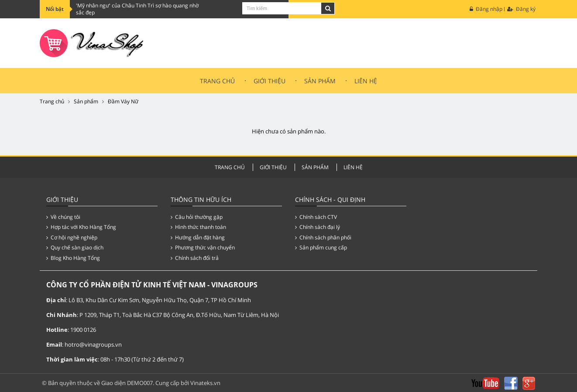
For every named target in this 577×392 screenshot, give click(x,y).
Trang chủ (217, 81)
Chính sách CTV (316, 217)
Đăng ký (521, 9)
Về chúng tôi (63, 217)
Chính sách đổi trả (195, 258)
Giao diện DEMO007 (127, 383)
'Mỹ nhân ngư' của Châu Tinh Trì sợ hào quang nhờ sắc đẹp (137, 9)
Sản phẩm (86, 101)
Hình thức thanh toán (198, 227)
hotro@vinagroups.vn (93, 344)
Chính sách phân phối (323, 237)
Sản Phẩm (320, 81)
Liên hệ (366, 81)
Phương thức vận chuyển (203, 247)
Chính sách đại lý (318, 227)
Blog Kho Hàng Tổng (73, 258)
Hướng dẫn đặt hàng (198, 237)
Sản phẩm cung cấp (321, 247)
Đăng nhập (486, 9)
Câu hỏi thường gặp (197, 217)
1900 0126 (83, 330)
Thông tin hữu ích (201, 199)
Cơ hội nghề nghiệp (72, 237)
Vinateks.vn (205, 383)
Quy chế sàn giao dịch (75, 247)
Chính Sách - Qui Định (330, 199)
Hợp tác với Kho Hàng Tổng (81, 227)
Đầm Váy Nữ (123, 101)
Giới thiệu (270, 81)
